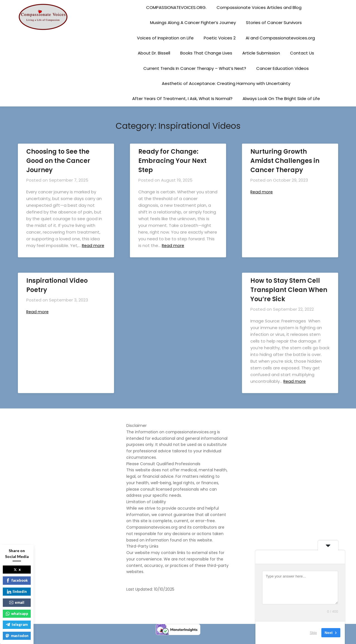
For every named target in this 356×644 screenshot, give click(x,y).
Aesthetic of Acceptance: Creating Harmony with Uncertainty (226, 83)
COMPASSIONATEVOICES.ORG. (176, 7)
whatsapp (17, 614)
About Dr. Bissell (154, 53)
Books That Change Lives (206, 53)
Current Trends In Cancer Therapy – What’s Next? (195, 68)
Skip (313, 633)
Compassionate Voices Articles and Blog (259, 7)
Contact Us (302, 53)
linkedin (17, 591)
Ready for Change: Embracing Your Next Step (172, 161)
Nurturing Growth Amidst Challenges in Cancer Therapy (285, 161)
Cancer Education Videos (283, 68)
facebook (17, 580)
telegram (17, 624)
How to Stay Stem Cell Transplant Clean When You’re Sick (289, 297)
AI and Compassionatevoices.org (280, 38)
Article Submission (261, 53)
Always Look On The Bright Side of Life (281, 98)
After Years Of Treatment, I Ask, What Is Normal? (182, 98)
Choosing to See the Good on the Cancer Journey (58, 161)
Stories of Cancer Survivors (274, 22)
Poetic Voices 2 (220, 38)
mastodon (17, 636)
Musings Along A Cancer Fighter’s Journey (193, 22)
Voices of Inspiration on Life (165, 38)
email (17, 602)
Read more (174, 245)
